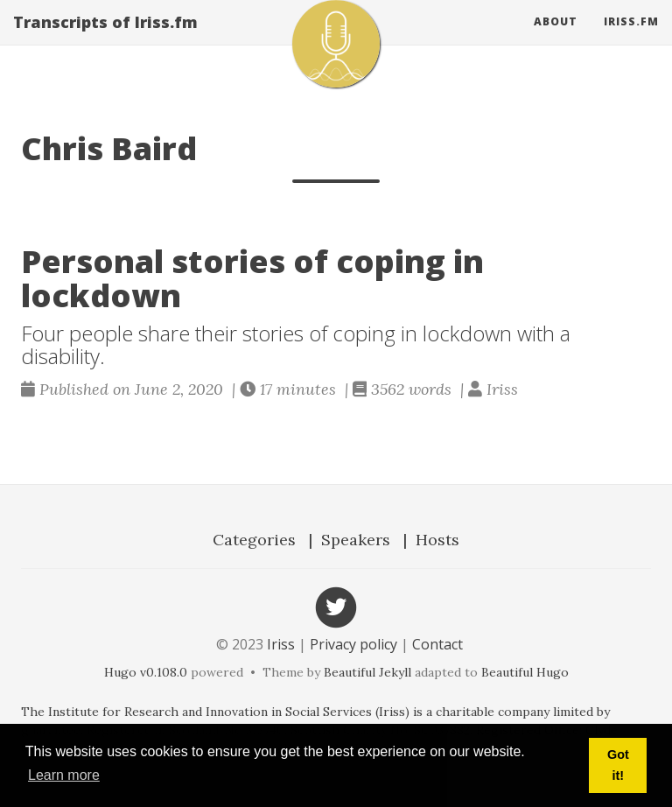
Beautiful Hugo (525, 672)
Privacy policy (353, 644)
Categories (254, 540)
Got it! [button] (618, 765)
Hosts (437, 540)
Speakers (356, 540)
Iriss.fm (631, 39)
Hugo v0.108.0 (146, 672)
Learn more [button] (64, 775)
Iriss (281, 644)
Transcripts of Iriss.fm (105, 39)
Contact (437, 644)
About (556, 39)
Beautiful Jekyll (367, 672)
